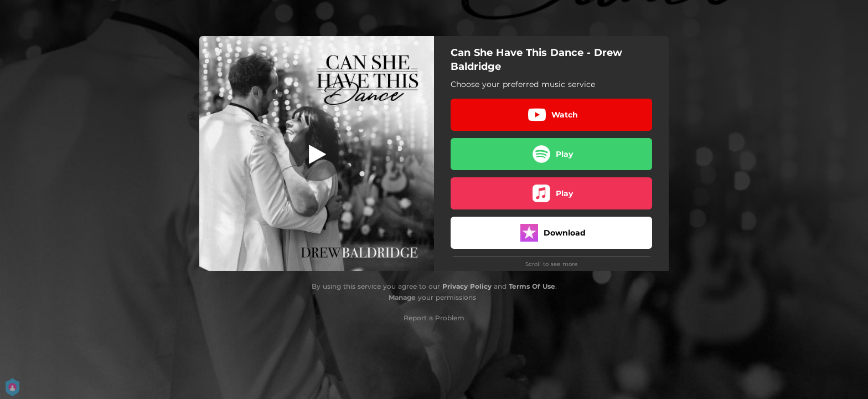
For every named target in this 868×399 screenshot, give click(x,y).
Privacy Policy (467, 286)
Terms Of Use (532, 286)
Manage (402, 297)
